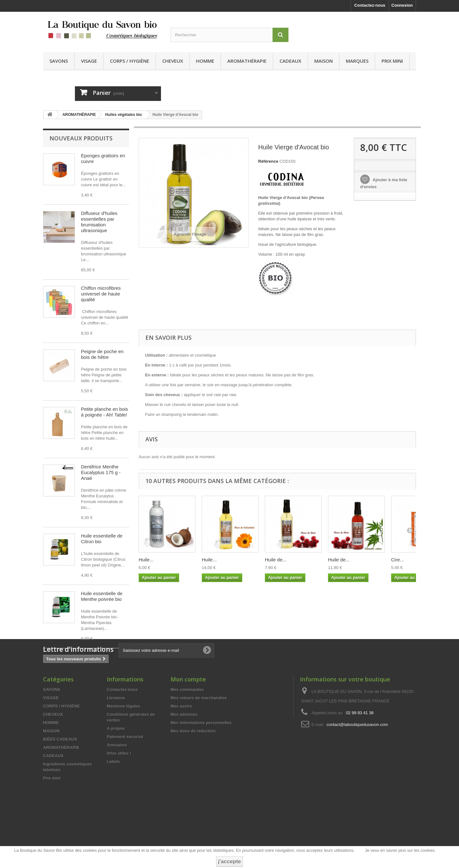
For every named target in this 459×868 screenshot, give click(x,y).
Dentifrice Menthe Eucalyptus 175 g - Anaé (101, 472)
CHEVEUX (173, 61)
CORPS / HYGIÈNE (130, 61)
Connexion (402, 5)
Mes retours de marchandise (199, 747)
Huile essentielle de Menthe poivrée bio (102, 596)
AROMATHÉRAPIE (247, 61)
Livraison (116, 747)
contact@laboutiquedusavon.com (357, 774)
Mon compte (188, 729)
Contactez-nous (370, 5)
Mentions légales (124, 756)
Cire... (397, 560)
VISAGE (89, 61)
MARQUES (357, 61)
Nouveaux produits (81, 138)
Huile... (146, 560)
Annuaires (117, 795)
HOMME (205, 61)
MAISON (324, 61)
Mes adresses (184, 764)
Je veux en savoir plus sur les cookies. (400, 850)
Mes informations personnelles (201, 772)
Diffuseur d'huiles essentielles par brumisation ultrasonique (99, 222)
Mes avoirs (181, 756)
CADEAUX (290, 61)
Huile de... (276, 560)
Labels (113, 811)
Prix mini (392, 61)
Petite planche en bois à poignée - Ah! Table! (105, 412)
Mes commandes (187, 739)
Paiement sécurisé (125, 786)
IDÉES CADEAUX (60, 789)
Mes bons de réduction (193, 781)
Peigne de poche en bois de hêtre (102, 354)
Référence (268, 161)
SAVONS (59, 61)
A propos (116, 778)
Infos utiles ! (119, 803)
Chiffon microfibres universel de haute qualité (101, 294)
